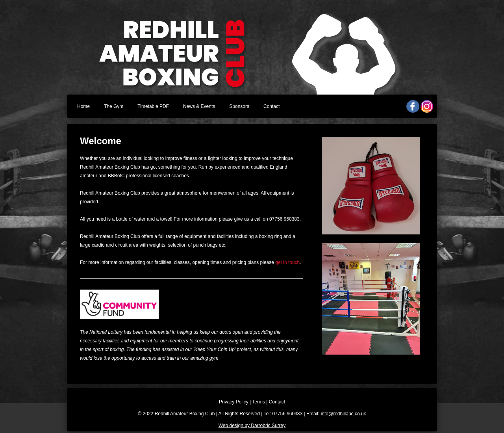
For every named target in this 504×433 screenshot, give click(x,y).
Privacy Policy (234, 402)
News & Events (199, 106)
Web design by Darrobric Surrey (252, 426)
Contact (271, 106)
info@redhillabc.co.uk (344, 414)
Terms (258, 402)
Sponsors (239, 106)
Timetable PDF (153, 106)
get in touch (287, 262)
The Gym (114, 106)
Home (83, 106)
